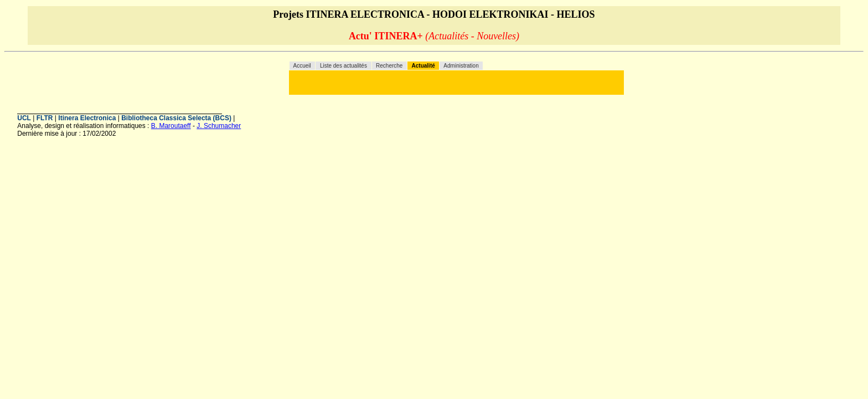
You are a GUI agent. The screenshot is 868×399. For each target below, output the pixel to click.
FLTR (45, 118)
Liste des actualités (343, 66)
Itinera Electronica (87, 118)
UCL (24, 118)
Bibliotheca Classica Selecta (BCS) (176, 118)
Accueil (303, 66)
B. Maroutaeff (171, 126)
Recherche (389, 66)
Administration (461, 66)
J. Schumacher (219, 126)
